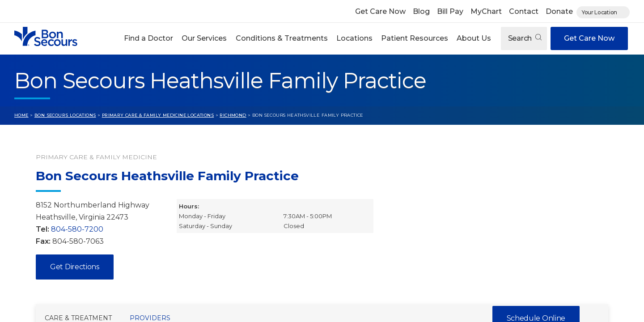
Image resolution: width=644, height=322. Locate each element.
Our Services (204, 38)
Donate (559, 11)
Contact (524, 11)
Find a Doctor (148, 38)
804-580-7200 (77, 229)
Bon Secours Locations (65, 115)
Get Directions (75, 267)
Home (21, 115)
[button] (149, 38)
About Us (474, 38)
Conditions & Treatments (282, 38)
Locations (354, 38)
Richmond (233, 115)
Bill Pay (450, 11)
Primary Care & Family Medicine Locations (158, 115)
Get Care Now (380, 11)
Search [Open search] (525, 38)
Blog (421, 11)
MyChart (486, 11)
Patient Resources (415, 38)
